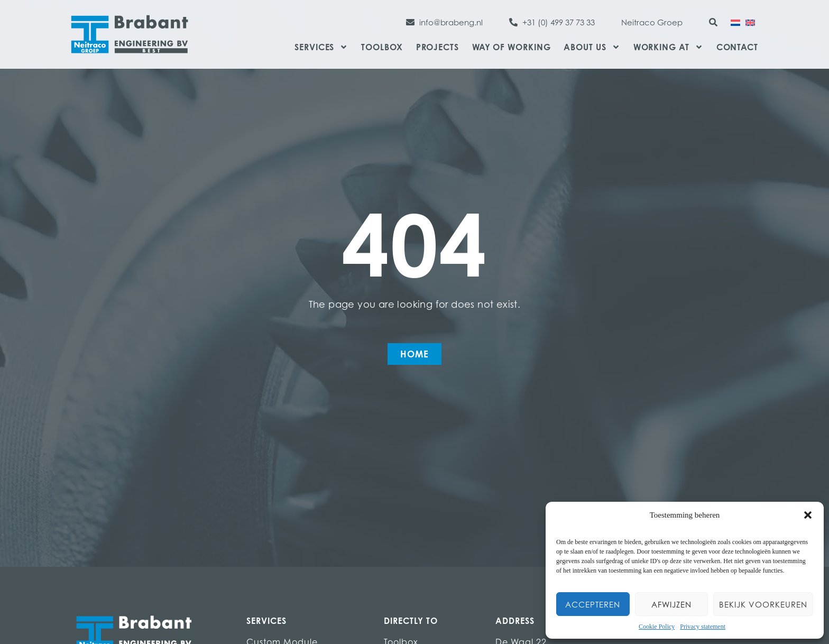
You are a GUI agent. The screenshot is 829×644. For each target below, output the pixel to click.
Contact (737, 47)
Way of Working (512, 47)
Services (321, 47)
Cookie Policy (657, 627)
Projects (437, 47)
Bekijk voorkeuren (763, 604)
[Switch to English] (750, 22)
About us (592, 47)
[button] (808, 515)
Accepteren (593, 604)
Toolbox (382, 47)
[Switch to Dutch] (735, 22)
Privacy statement (703, 627)
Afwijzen (671, 604)
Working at (668, 47)
